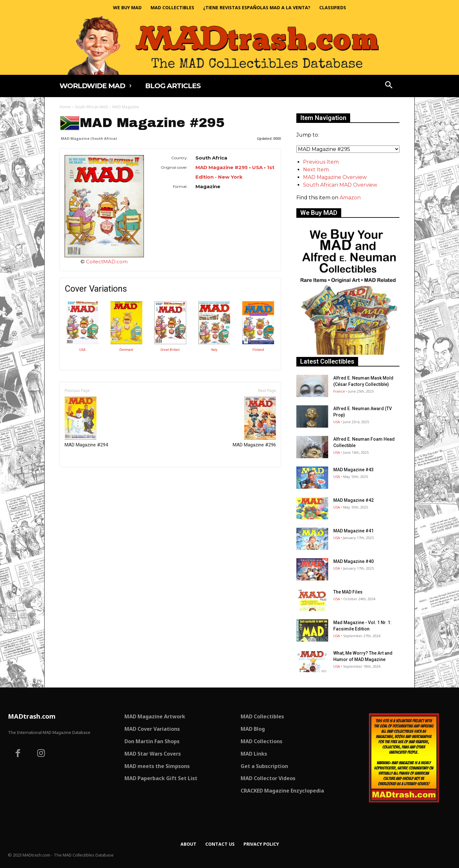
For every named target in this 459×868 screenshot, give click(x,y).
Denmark (126, 350)
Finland (258, 350)
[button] (389, 86)
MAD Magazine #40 (353, 561)
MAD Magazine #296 (254, 422)
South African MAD (92, 107)
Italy (214, 350)
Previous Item (321, 162)
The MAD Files (348, 592)
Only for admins (82, 478)
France (339, 391)
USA (82, 350)
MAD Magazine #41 (353, 531)
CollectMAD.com (107, 262)
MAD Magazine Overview (335, 177)
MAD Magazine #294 (86, 422)
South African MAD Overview (340, 185)
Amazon (350, 198)
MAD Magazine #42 (353, 500)
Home (65, 107)
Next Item (316, 170)
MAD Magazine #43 (353, 470)
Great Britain (170, 350)
